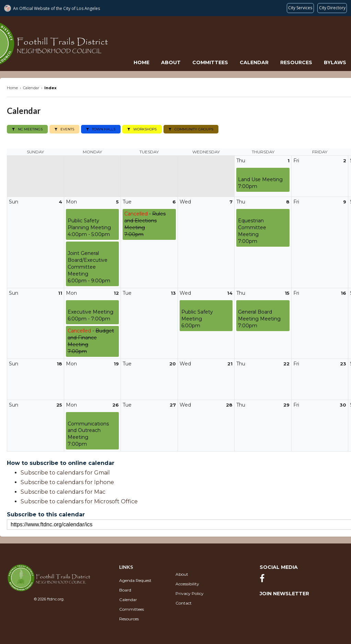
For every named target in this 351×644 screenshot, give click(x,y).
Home (141, 62)
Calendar (254, 62)
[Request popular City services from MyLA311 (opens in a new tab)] (300, 8)
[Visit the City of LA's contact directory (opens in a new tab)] (332, 8)
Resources (296, 62)
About (171, 62)
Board (125, 590)
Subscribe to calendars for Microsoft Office (79, 501)
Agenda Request (135, 580)
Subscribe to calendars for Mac (63, 492)
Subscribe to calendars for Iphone (67, 482)
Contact (184, 603)
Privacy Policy (190, 593)
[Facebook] (264, 580)
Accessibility (187, 584)
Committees (210, 62)
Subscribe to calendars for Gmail (65, 473)
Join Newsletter (284, 594)
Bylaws (335, 62)
